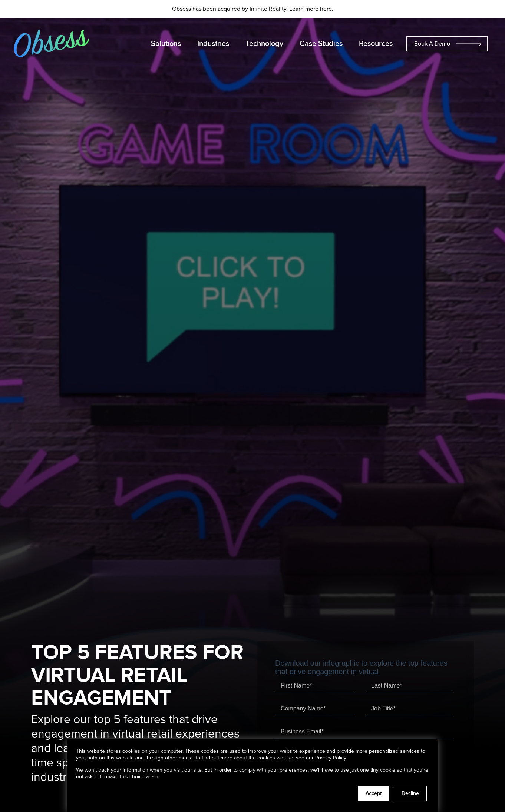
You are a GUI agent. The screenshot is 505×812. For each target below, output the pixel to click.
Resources (376, 44)
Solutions (166, 44)
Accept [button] (374, 793)
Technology (264, 44)
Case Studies (321, 44)
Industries (213, 44)
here (326, 9)
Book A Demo (432, 44)
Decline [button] (410, 793)
